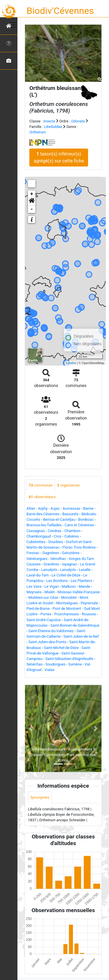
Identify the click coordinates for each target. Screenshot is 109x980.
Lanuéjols (49, 570)
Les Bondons (57, 581)
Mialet (50, 592)
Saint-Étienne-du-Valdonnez (51, 631)
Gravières (51, 564)
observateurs (42, 497)
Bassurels (70, 514)
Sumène (75, 664)
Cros (58, 536)
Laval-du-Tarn (38, 575)
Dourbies (56, 542)
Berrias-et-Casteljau (59, 519)
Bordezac (86, 519)
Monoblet (69, 597)
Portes (46, 614)
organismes (69, 485)
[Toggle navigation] (13, 25)
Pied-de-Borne (38, 609)
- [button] (32, 209)
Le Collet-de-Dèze (66, 575)
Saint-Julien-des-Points (48, 642)
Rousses (89, 614)
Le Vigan (52, 586)
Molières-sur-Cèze (43, 597)
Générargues (37, 559)
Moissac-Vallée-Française (79, 592)
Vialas (50, 670)
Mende (84, 586)
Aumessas (72, 508)
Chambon (72, 531)
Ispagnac (69, 564)
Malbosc (69, 586)
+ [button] (32, 194)
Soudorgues (55, 664)
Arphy (43, 508)
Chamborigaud (39, 536)
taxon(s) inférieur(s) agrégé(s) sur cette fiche (59, 157)
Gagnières (51, 553)
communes (41, 485)
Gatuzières (71, 553)
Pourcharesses (66, 614)
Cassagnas (36, 531)
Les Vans (34, 586)
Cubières (72, 536)
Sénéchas (35, 664)
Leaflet (71, 363)
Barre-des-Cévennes (43, 514)
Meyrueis (34, 592)
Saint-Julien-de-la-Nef (81, 636)
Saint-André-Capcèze (44, 620)
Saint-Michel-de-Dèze (61, 648)
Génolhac (58, 559)
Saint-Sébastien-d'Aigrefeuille (69, 659)
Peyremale (89, 603)
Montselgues (67, 603)
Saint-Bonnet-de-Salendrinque (75, 625)
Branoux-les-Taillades (44, 525)
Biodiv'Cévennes (60, 11)
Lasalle (85, 570)
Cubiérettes (36, 542)
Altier (31, 508)
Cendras (54, 531)
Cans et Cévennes (79, 525)
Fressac (33, 553)
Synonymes (40, 797)
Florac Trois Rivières (79, 547)
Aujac (55, 508)
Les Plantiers (81, 581)
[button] (32, 202)
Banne (88, 508)
